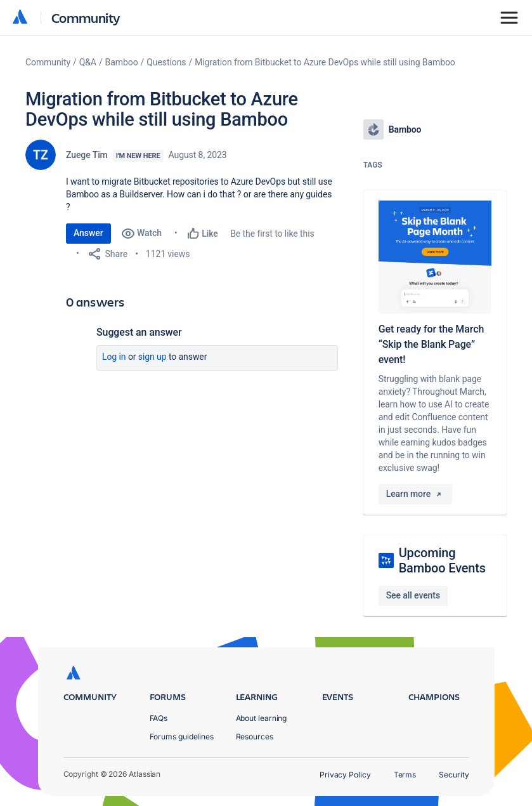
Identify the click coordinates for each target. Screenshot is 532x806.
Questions (166, 62)
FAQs (159, 718)
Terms (405, 775)
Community (86, 17)
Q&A (88, 62)
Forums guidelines (182, 737)
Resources (255, 737)
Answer (88, 233)
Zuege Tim (87, 155)
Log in (114, 357)
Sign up (152, 357)
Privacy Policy (345, 775)
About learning (262, 718)
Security (454, 775)
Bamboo (122, 62)
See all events (413, 595)
